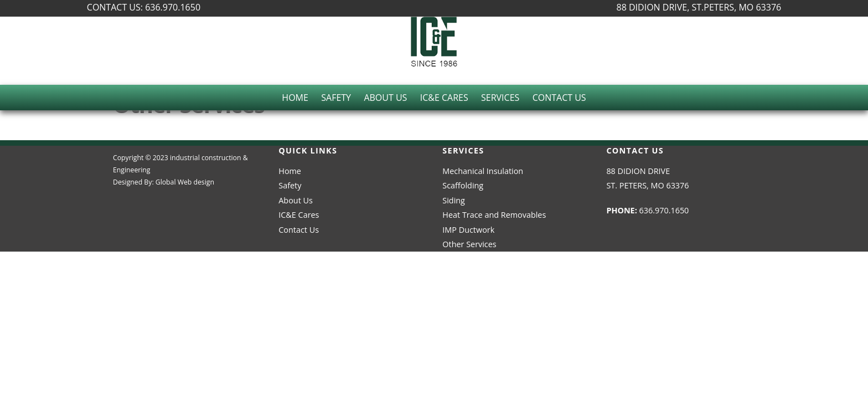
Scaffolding (463, 185)
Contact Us (559, 98)
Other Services (469, 244)
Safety (336, 98)
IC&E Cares (444, 98)
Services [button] (500, 98)
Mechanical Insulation (483, 171)
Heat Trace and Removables (494, 215)
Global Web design (185, 182)
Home (295, 98)
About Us (385, 98)
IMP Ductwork (468, 230)
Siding (454, 200)
